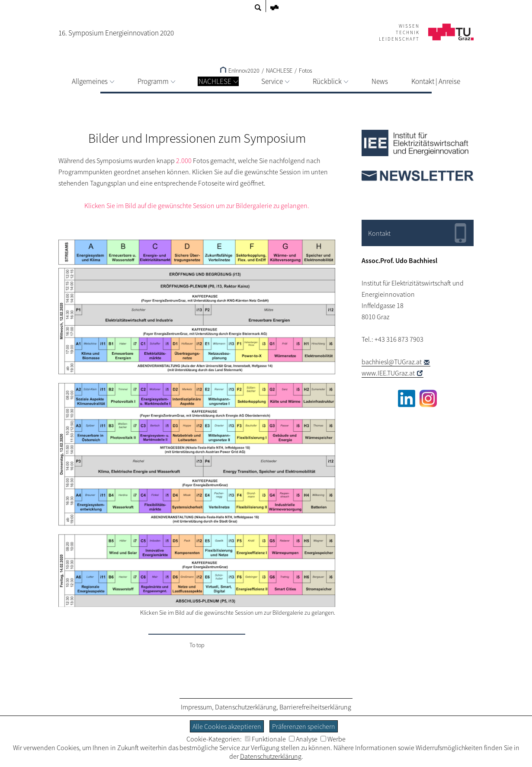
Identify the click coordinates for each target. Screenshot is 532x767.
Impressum (196, 707)
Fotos (306, 71)
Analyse (303, 739)
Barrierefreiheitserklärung (315, 707)
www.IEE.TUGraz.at (388, 373)
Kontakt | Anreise (436, 81)
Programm (156, 81)
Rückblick (330, 81)
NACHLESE (218, 81)
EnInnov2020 (240, 71)
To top (197, 645)
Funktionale (265, 739)
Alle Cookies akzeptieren (227, 726)
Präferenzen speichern (304, 726)
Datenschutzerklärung (246, 707)
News (380, 81)
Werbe (333, 739)
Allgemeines (93, 81)
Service (275, 81)
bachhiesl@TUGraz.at (392, 362)
